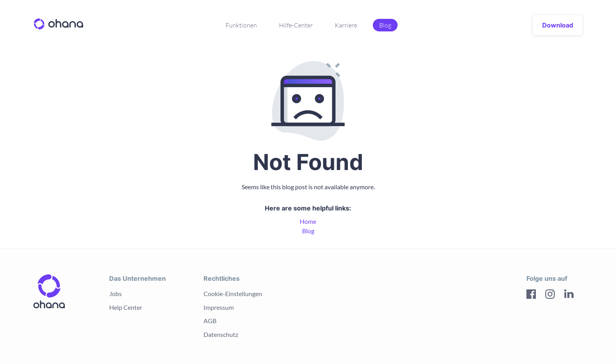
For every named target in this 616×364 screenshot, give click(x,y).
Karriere (346, 25)
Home (308, 221)
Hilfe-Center (296, 25)
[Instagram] (550, 295)
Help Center (126, 307)
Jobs (115, 294)
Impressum (219, 307)
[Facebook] (531, 295)
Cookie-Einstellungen (233, 294)
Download (558, 25)
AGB (210, 321)
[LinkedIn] (569, 295)
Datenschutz (221, 334)
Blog (385, 25)
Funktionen (241, 25)
